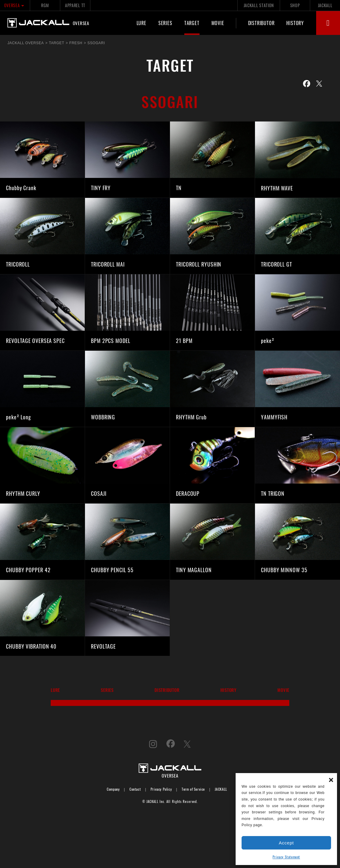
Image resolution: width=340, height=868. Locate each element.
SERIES (165, 23)
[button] (331, 779)
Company (113, 789)
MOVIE (218, 23)
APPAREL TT (75, 5)
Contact (135, 789)
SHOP (295, 5)
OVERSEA (15, 5)
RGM (45, 5)
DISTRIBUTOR (261, 23)
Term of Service (193, 789)
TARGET (192, 23)
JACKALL (325, 5)
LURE (142, 23)
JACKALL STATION (259, 5)
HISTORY (295, 23)
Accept (286, 843)
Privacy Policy (161, 789)
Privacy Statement (286, 857)
